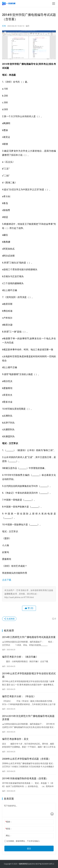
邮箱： (9, 829)
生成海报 (9, 619)
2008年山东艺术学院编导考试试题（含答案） (26, 759)
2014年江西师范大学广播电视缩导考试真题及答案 (29, 637)
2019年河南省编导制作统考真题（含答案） (25, 778)
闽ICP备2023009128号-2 (45, 864)
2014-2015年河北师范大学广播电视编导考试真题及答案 (28, 718)
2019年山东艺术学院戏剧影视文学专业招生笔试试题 (29, 675)
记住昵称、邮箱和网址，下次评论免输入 (22, 841)
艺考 (4, 26)
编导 (28, 26)
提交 (29, 848)
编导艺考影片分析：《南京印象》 (20, 657)
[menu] (54, 4)
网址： (9, 836)
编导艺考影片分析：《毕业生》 (19, 696)
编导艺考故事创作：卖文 (15, 739)
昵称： (9, 822)
